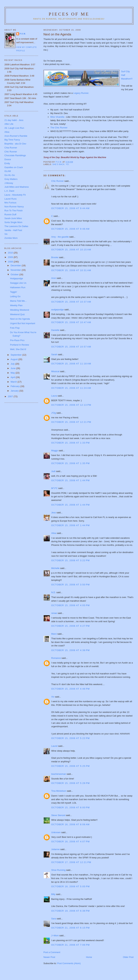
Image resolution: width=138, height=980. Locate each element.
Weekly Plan (16, 305)
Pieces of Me (69, 14)
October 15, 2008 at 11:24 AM (71, 388)
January (15, 391)
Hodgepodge (16, 278)
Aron (54, 278)
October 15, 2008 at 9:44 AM (70, 208)
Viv (53, 697)
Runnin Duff (10, 215)
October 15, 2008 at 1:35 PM (71, 463)
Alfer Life (9, 124)
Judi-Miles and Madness (17, 187)
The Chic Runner (59, 128)
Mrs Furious (10, 203)
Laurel (54, 746)
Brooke (55, 257)
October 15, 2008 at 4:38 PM (71, 650)
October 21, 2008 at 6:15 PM (71, 928)
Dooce (8, 159)
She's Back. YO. (61, 164)
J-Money (9, 183)
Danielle (55, 330)
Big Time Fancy (12, 140)
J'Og (54, 413)
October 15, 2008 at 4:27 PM (71, 626)
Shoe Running (58, 870)
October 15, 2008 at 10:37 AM (71, 302)
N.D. (54, 592)
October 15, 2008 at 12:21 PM (71, 422)
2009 (11, 257)
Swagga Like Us (18, 283)
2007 (11, 396)
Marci (54, 634)
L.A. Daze (9, 191)
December (16, 265)
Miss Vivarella (57, 117)
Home (89, 957)
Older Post (128, 957)
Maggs (55, 451)
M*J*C (55, 488)
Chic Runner (58, 181)
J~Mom (55, 936)
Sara (54, 919)
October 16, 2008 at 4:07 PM (71, 842)
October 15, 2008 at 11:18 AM (71, 364)
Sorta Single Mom (13, 222)
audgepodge (58, 310)
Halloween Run (18, 287)
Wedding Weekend (20, 310)
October (15, 274)
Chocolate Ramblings (15, 155)
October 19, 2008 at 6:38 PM (71, 911)
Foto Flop (15, 328)
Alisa (54, 533)
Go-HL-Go (10, 175)
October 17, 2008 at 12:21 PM (71, 862)
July (13, 364)
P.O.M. (23, 34)
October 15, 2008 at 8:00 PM (71, 807)
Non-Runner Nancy (14, 207)
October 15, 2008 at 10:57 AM (71, 347)
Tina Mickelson (59, 791)
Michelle (55, 568)
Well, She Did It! (18, 349)
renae (54, 613)
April (13, 377)
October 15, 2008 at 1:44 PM (71, 480)
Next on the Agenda (20, 319)
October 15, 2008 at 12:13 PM (71, 405)
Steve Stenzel (58, 815)
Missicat (55, 371)
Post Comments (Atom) (69, 963)
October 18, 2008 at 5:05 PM (71, 886)
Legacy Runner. (81, 93)
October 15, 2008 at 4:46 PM (71, 689)
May (13, 373)
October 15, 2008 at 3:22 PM (71, 560)
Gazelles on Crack (14, 167)
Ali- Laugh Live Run (14, 128)
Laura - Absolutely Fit (15, 195)
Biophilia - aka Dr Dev (15, 144)
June (13, 368)
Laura (54, 396)
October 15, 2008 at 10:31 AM (71, 270)
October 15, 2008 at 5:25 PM (71, 766)
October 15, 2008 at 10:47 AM (71, 322)
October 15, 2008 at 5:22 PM (71, 738)
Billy (53, 894)
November (16, 270)
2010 (11, 253)
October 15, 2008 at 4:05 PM (71, 605)
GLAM (8, 171)
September (16, 355)
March (14, 382)
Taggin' (14, 292)
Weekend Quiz (17, 314)
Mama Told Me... (18, 301)
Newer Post (49, 957)
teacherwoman (59, 774)
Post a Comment (52, 952)
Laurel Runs (11, 199)
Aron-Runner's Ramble (16, 136)
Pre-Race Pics (17, 340)
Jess (54, 513)
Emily (7, 163)
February (15, 386)
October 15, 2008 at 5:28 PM (71, 783)
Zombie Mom (11, 238)
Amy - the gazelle (60, 237)
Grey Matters (11, 179)
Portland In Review (20, 345)
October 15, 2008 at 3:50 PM (71, 585)
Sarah (54, 354)
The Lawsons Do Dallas (16, 226)
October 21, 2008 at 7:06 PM (71, 945)
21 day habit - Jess (14, 120)
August (14, 359)
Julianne (55, 849)
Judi (53, 471)
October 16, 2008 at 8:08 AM (70, 824)
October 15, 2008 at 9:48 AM (70, 229)
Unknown (56, 832)
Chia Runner (11, 148)
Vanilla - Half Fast (13, 230)
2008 (11, 262)
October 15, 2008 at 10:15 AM (71, 250)
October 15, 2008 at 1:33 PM (71, 443)
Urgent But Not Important (23, 323)
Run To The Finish (14, 211)
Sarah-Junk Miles (13, 218)
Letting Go (15, 296)
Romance (56, 658)
